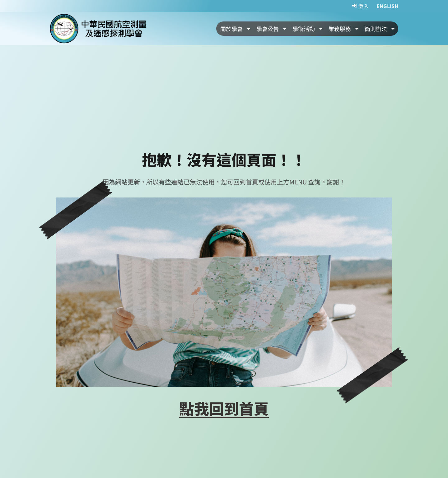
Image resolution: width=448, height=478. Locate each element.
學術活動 (308, 29)
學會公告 (272, 29)
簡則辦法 (380, 29)
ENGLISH (387, 6)
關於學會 (236, 29)
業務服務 (344, 29)
